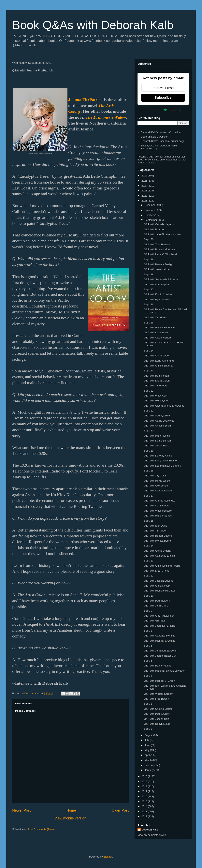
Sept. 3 (148, 704)
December (151, 205)
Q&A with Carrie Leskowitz (159, 421)
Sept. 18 (149, 471)
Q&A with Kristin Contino (158, 294)
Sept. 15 (149, 521)
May (147, 750)
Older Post (120, 810)
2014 (145, 806)
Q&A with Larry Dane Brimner (161, 461)
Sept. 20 (149, 431)
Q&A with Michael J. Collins (159, 641)
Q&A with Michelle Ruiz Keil (160, 591)
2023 (145, 191)
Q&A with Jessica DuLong (159, 581)
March (149, 760)
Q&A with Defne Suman (157, 441)
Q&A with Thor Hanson (157, 244)
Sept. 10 (149, 596)
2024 (145, 186)
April (148, 755)
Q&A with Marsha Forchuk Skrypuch (164, 671)
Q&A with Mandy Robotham (160, 328)
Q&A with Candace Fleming (159, 636)
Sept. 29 (149, 259)
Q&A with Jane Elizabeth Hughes (163, 234)
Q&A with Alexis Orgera (157, 551)
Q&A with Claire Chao (156, 356)
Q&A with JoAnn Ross (156, 446)
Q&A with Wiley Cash (156, 396)
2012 (145, 816)
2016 (145, 796)
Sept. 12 (149, 576)
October (150, 215)
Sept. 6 (148, 646)
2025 (145, 181)
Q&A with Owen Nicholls (158, 338)
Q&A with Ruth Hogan (156, 376)
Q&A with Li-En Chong (157, 571)
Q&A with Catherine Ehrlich (159, 556)
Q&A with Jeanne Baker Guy (160, 656)
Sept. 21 (149, 411)
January (150, 770)
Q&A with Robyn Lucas (157, 724)
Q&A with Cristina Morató (158, 709)
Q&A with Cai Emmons (157, 506)
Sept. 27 (149, 289)
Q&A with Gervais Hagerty (159, 224)
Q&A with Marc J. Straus (158, 516)
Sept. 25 (149, 323)
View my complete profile (152, 835)
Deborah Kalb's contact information (161, 132)
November (151, 210)
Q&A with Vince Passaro (158, 511)
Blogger (108, 857)
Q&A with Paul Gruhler (157, 714)
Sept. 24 (149, 351)
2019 (145, 781)
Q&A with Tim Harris (155, 317)
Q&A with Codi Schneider (158, 491)
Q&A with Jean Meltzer (157, 269)
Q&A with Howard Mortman (159, 249)
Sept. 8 (148, 631)
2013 (145, 811)
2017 (145, 791)
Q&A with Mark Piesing (157, 436)
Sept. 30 (149, 239)
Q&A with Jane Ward (156, 386)
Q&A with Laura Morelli (157, 381)
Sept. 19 (149, 451)
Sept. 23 (149, 371)
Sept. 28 (149, 274)
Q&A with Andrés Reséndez (160, 501)
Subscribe (163, 98)
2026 (145, 176)
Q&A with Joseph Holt (156, 719)
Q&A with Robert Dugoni (158, 536)
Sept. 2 (148, 729)
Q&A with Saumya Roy (157, 416)
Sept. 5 (148, 661)
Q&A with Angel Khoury (157, 586)
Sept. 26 (149, 304)
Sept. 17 (149, 496)
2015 (145, 801)
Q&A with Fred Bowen (156, 699)
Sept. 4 (148, 676)
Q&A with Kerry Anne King (159, 361)
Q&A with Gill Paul (154, 621)
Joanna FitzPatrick (86, 100)
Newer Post (22, 810)
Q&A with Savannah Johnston (161, 279)
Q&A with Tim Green (155, 531)
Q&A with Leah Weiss (156, 332)
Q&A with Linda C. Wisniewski (161, 254)
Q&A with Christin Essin (157, 426)
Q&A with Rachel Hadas (158, 666)
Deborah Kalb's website (154, 137)
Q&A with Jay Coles (155, 476)
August (149, 735)
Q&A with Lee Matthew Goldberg (162, 466)
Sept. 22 (149, 391)
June (148, 745)
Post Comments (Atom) (41, 829)
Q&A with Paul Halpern (157, 601)
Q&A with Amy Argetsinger (159, 616)
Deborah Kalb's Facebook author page (163, 141)
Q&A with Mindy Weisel (157, 481)
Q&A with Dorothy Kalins (158, 456)
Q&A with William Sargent (158, 694)
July (147, 740)
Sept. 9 (148, 611)
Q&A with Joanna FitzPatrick (160, 626)
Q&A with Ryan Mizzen (157, 299)
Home (71, 810)
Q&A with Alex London (157, 486)
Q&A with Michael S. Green (159, 681)
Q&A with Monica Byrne (157, 541)
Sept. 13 (149, 561)
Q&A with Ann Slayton (156, 284)
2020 (145, 776)
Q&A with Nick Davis (155, 526)
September (151, 220)
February (150, 765)
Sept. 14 (149, 546)
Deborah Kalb (150, 830)
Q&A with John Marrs (156, 606)
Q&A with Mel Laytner (156, 401)
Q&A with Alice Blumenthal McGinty (164, 406)
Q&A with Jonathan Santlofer (160, 651)
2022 (145, 196)
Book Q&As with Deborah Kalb (93, 25)
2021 (145, 201)
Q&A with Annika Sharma (158, 366)
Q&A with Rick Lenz (155, 229)
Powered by (163, 110)
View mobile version (70, 818)
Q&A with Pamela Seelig (158, 264)
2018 (145, 786)
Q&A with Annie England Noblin (162, 566)
